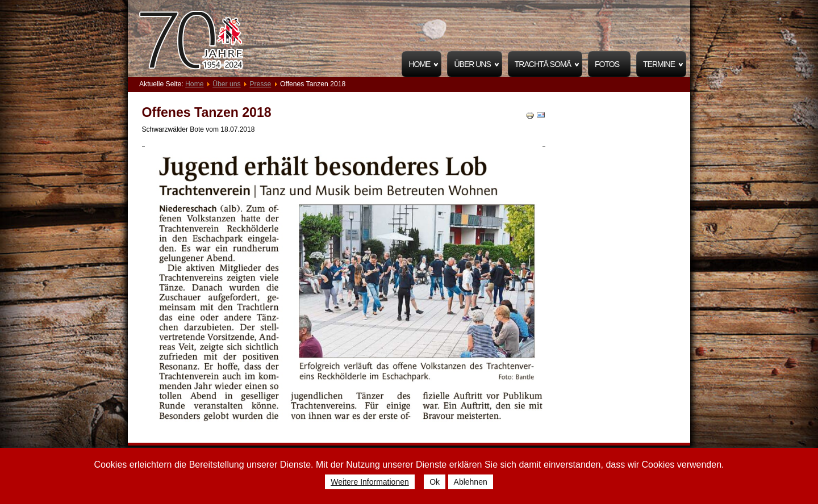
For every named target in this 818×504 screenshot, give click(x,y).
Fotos (607, 64)
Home (419, 64)
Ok (435, 482)
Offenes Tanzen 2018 (207, 112)
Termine (659, 64)
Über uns (472, 64)
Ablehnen (471, 482)
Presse (260, 84)
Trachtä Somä (543, 64)
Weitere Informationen (370, 482)
